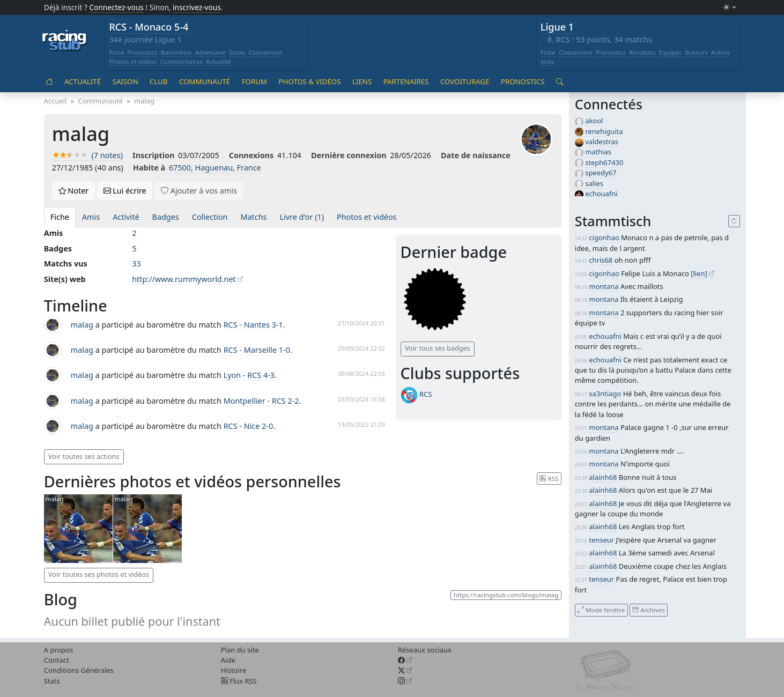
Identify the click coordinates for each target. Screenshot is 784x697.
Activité (126, 217)
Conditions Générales (79, 670)
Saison (125, 81)
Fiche (116, 52)
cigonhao (604, 238)
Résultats (642, 52)
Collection (210, 217)
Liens (362, 81)
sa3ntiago (605, 394)
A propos (59, 650)
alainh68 (603, 477)
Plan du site (240, 650)
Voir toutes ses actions (84, 457)
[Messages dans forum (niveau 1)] (435, 299)
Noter (74, 191)
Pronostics (142, 52)
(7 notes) (87, 155)
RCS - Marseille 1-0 (257, 350)
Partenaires (406, 81)
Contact (57, 660)
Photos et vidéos (133, 61)
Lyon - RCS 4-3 (249, 375)
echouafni (601, 194)
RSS (549, 478)
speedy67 (601, 173)
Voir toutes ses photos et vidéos (99, 574)
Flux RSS (239, 681)
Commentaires (182, 61)
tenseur (601, 540)
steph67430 (604, 162)
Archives (648, 610)
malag (82, 325)
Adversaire (211, 52)
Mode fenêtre (601, 610)
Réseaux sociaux (425, 650)
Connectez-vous (116, 7)
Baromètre (176, 52)
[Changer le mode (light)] (729, 8)
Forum (254, 81)
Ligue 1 (557, 27)
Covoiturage (465, 81)
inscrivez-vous (197, 7)
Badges (166, 217)
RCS (426, 394)
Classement (266, 52)
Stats (52, 681)
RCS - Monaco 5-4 (149, 27)
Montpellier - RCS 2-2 (261, 401)
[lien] (699, 273)
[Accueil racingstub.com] (65, 41)
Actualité (219, 61)
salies (594, 183)
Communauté (205, 81)
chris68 (601, 260)
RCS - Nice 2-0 (249, 426)
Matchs (253, 217)
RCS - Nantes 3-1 (253, 325)
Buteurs (696, 52)
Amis (91, 217)
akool (594, 121)
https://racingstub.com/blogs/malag (506, 595)
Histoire (234, 670)
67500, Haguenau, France (215, 168)
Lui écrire (125, 191)
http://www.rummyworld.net (184, 279)
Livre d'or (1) (302, 217)
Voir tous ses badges (438, 348)
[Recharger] (734, 221)
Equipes (670, 52)
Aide (228, 660)
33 (136, 264)
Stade (237, 52)
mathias (598, 152)
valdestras (602, 142)
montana (604, 286)
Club (158, 81)
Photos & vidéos (309, 81)
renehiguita (604, 131)
